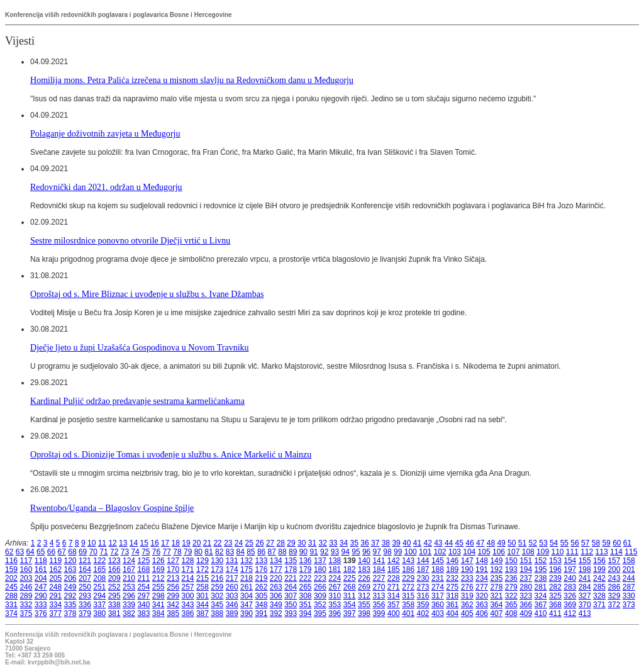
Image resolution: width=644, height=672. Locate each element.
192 (496, 569)
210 (129, 578)
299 (173, 596)
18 (176, 543)
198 (585, 569)
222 (306, 578)
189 (452, 569)
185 (394, 569)
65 (41, 552)
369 (570, 605)
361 (452, 605)
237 (526, 578)
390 (247, 613)
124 (129, 561)
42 (427, 543)
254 (143, 587)
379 (85, 613)
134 (276, 561)
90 (303, 552)
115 (631, 552)
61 (627, 543)
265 (306, 587)
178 (291, 569)
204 (41, 578)
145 (438, 561)
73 (125, 552)
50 (512, 543)
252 (114, 587)
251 (99, 587)
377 (55, 613)
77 (167, 552)
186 (408, 569)
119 (55, 561)
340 (143, 605)
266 (320, 587)
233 (467, 578)
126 (158, 561)
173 (217, 569)
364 (496, 605)
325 (555, 596)
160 (26, 569)
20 (197, 543)
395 (320, 613)
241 (585, 578)
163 (70, 569)
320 (482, 596)
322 (511, 596)
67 (62, 552)
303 (232, 596)
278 (496, 587)
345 (217, 605)
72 (114, 552)
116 (11, 561)
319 (467, 596)
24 (239, 543)
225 (350, 578)
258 (203, 587)
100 (411, 552)
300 (188, 596)
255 (158, 587)
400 (394, 613)
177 (276, 569)
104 (469, 552)
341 (158, 605)
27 (270, 543)
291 (55, 596)
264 (291, 587)
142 (394, 561)
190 (467, 569)
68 (72, 552)
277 (482, 587)
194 (526, 569)
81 (208, 552)
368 (555, 605)
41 (417, 543)
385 (173, 613)
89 (293, 552)
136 (306, 561)
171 (188, 569)
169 (158, 569)
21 (207, 543)
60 (617, 543)
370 (585, 605)
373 (629, 605)
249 (70, 587)
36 (364, 543)
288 (11, 596)
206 (70, 578)
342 (173, 605)
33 (333, 543)
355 (364, 605)
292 (70, 596)
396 (335, 613)
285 (599, 587)
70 (93, 552)
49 (501, 543)
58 (596, 543)
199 (599, 569)
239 (555, 578)
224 (335, 578)
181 (335, 569)
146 (452, 561)
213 (173, 578)
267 (335, 587)
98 (387, 552)
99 (398, 552)
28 (281, 543)
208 (99, 578)
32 (322, 543)
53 (543, 543)
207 (85, 578)
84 (240, 552)
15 (144, 543)
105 (484, 552)
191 (482, 569)
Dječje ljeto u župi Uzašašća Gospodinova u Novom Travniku (140, 347)
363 (482, 605)
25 (249, 543)
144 (423, 561)
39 (396, 543)
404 (452, 613)
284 (585, 587)
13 (123, 543)
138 (335, 561)
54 (554, 543)
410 (541, 613)
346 (232, 605)
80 (198, 552)
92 (324, 552)
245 (11, 587)
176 (261, 569)
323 (526, 596)
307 (291, 596)
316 (423, 596)
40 (407, 543)
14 (134, 543)
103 (455, 552)
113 (602, 552)
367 (541, 605)
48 (491, 543)
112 (587, 552)
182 (350, 569)
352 (320, 605)
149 (496, 561)
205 (55, 578)
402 (423, 613)
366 (526, 605)
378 (70, 613)
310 (335, 596)
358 (408, 605)
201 (629, 569)
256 (173, 587)
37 (375, 543)
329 (614, 596)
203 (26, 578)
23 (228, 543)
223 (320, 578)
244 (629, 578)
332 (26, 605)
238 (541, 578)
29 (291, 543)
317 (438, 596)
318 (452, 596)
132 (247, 561)
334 (55, 605)
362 (467, 605)
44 (449, 543)
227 (379, 578)
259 (217, 587)
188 (438, 569)
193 (511, 569)
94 (346, 552)
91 (314, 552)
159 (11, 569)
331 (11, 605)
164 (85, 569)
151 (526, 561)
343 (188, 605)
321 (496, 596)
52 (533, 543)
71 (103, 552)
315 (408, 596)
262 (261, 587)
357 (394, 605)
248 (55, 587)
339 (129, 605)
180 (320, 569)
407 (496, 613)
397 (350, 613)
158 (629, 561)
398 (364, 613)
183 (364, 569)
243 (614, 578)
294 (99, 596)
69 (83, 552)
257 (188, 587)
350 (291, 605)
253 (129, 587)
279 (511, 587)
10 (92, 543)
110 (557, 552)
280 (526, 587)
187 (423, 569)
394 (306, 613)
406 (482, 613)
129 (203, 561)
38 (386, 543)
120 (70, 561)
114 (616, 552)
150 (511, 561)
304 (247, 596)
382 (129, 613)
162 (55, 569)
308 (306, 596)
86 (261, 552)
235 (496, 578)
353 (335, 605)
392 (276, 613)
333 (41, 605)
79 (188, 552)
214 (188, 578)
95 (356, 552)
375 (26, 613)
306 (276, 596)
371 (599, 605)
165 (99, 569)
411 (555, 613)
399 (379, 613)
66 (51, 552)
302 (217, 596)
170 (173, 569)
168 (143, 569)
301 (203, 596)
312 (364, 596)
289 (26, 596)
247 (41, 587)
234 (482, 578)
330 (629, 596)
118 (41, 561)
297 (143, 596)
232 (452, 578)
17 (165, 543)
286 (614, 587)
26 (259, 543)
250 (85, 587)
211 (143, 578)
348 (261, 605)
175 (247, 569)
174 (232, 569)
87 (272, 552)
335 (70, 605)
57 (585, 543)
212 (158, 578)
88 (282, 552)
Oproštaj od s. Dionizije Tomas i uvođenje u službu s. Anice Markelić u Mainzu (171, 454)
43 (438, 543)
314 (394, 596)
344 (203, 605)
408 (511, 613)
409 (526, 613)
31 (312, 543)
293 (85, 596)
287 (629, 587)
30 (302, 543)
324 (541, 596)
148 (482, 561)
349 (276, 605)
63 (20, 552)
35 (354, 543)
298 (158, 596)
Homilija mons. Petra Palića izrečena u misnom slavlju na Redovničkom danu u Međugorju (192, 80)
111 (572, 552)
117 (26, 561)
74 (135, 552)
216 (217, 578)
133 (261, 561)
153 (555, 561)
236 (511, 578)
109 (543, 552)
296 (129, 596)
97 (377, 552)
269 (364, 587)
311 (350, 596)
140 (364, 561)
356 (379, 605)
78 (177, 552)
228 (394, 578)
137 (320, 561)
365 (511, 605)
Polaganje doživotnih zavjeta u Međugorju (105, 133)
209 (114, 578)
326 (570, 596)
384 (158, 613)
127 (173, 561)
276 (467, 587)
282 (555, 587)
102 (440, 552)
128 (188, 561)
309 (320, 596)
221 (291, 578)
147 (467, 561)
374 (11, 613)
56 (575, 543)
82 (219, 552)
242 (599, 578)
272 (408, 587)
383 (143, 613)
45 (459, 543)
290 (41, 596)
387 (203, 613)
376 (41, 613)
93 (335, 552)
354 (350, 605)
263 (276, 587)
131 (232, 561)
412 (570, 613)
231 (438, 578)
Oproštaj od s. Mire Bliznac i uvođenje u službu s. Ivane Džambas (147, 294)
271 (394, 587)
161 (41, 569)
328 (599, 596)
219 (261, 578)
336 (85, 605)
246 (26, 587)
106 (499, 552)
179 (306, 569)
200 (614, 569)
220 (276, 578)
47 (480, 543)
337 (99, 605)
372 (614, 605)
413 (585, 613)
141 (379, 561)
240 (570, 578)
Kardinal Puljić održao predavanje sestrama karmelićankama (137, 401)
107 (513, 552)
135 (291, 561)
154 (570, 561)
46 (469, 543)
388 (217, 613)
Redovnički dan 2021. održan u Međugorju (106, 187)
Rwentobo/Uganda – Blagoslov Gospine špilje (112, 508)
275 (452, 587)
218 (247, 578)
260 (232, 587)
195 (541, 569)
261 (247, 587)
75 (146, 552)
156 (599, 561)
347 (247, 605)
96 (366, 552)
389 (232, 613)
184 (379, 569)
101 (425, 552)
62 (9, 552)
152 (541, 561)
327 (585, 596)
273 (423, 587)
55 (564, 543)
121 (85, 561)
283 (570, 587)
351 (306, 605)
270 (379, 587)
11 (102, 543)
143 (408, 561)
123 (114, 561)
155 (585, 561)
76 (156, 552)
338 (114, 605)
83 (230, 552)
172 (203, 569)
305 (261, 596)
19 (186, 543)
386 (188, 613)
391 (261, 613)
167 (129, 569)
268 (350, 587)
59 (606, 543)
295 (114, 596)
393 (291, 613)
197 (570, 569)
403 (438, 613)
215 (203, 578)
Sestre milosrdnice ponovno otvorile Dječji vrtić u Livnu (130, 240)
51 (522, 543)
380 (99, 613)
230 (423, 578)
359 (423, 605)
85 (251, 552)
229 (408, 578)
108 (528, 552)
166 (114, 569)
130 (217, 561)
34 (344, 543)
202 (11, 578)
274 (438, 587)
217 (232, 578)
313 (379, 596)
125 (143, 561)
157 (614, 561)
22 (217, 543)
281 (541, 587)
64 (30, 552)
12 (112, 543)
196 (555, 569)
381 (114, 613)
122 (99, 561)
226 (364, 578)
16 (154, 543)
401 (408, 613)
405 (467, 613)
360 (438, 605)
